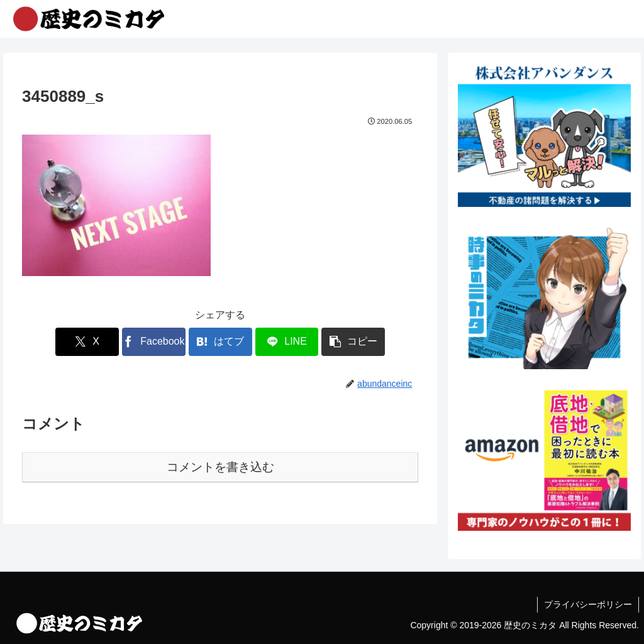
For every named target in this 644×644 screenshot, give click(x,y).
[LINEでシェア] (287, 342)
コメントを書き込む (220, 467)
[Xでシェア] (87, 342)
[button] (353, 342)
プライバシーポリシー (588, 604)
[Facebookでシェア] (154, 342)
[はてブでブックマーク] (220, 342)
